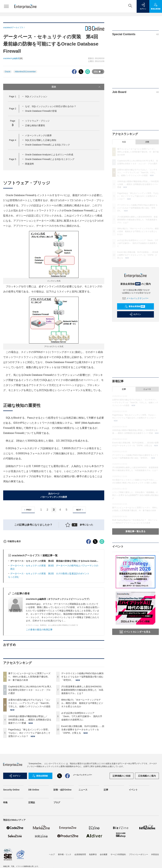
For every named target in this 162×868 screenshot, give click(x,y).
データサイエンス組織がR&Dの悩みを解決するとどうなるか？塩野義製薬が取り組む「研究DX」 (83, 734)
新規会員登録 (135, 306)
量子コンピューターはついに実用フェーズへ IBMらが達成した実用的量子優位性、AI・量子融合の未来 (29, 734)
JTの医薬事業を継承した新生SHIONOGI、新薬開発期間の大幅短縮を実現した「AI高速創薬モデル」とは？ (83, 747)
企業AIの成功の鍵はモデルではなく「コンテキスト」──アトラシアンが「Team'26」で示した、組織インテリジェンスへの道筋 (30, 760)
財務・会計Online (63, 847)
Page (13, 96)
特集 (5, 860)
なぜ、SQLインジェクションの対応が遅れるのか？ (51, 106)
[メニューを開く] (6, 6)
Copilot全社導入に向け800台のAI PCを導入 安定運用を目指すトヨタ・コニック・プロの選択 (31, 747)
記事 (124, 389)
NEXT (80, 510)
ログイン (135, 314)
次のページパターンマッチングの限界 (54, 495)
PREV (27, 510)
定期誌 (32, 860)
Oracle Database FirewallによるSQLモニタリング (50, 159)
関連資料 (30, 164)
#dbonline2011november (25, 72)
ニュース (147, 389)
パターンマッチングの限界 (38, 135)
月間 (147, 142)
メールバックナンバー (136, 298)
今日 (124, 142)
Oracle (8, 72)
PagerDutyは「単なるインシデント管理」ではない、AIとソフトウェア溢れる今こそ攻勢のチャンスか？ (29, 790)
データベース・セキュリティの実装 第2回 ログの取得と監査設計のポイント (50, 631)
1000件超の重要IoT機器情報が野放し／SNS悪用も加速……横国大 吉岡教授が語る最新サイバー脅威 (30, 777)
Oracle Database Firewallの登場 (41, 111)
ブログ (57, 860)
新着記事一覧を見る (136, 531)
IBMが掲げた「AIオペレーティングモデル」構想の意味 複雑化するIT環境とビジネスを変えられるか (82, 760)
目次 (76, 87)
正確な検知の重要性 (35, 125)
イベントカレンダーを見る (135, 632)
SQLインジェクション (36, 96)
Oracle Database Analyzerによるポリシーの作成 (49, 155)
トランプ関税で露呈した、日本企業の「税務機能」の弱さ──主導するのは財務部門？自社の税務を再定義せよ (135, 495)
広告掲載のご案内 (147, 833)
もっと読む (14, 634)
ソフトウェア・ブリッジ (37, 121)
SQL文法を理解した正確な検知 (41, 140)
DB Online (34, 847)
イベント (133, 847)
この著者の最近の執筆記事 (39, 687)
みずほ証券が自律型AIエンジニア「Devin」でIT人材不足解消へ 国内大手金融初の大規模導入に (82, 774)
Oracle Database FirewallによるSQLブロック (48, 145)
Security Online (11, 847)
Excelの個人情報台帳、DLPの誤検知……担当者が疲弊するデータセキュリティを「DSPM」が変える (83, 787)
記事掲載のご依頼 (122, 833)
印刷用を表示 (12, 599)
